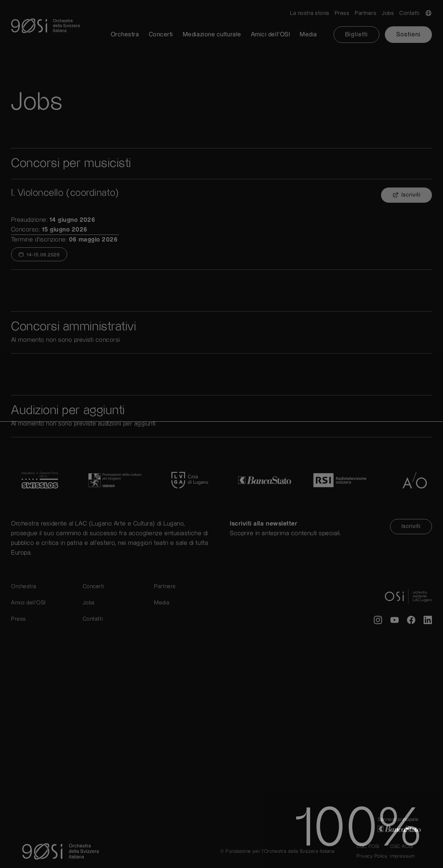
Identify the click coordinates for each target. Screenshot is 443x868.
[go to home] (221, 26)
